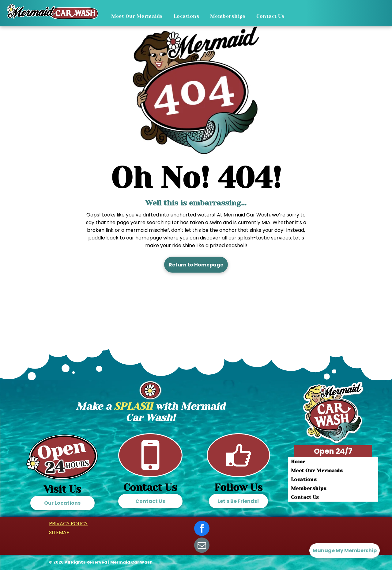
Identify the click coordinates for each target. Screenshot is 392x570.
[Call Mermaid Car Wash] (150, 474)
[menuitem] (139, 16)
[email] (202, 546)
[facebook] (202, 529)
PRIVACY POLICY (68, 524)
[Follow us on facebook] (238, 474)
